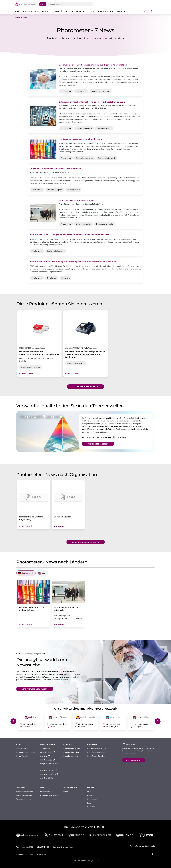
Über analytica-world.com (63, 847)
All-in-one (91, 807)
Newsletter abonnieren (26, 752)
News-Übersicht (23, 756)
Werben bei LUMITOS (25, 847)
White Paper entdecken (96, 748)
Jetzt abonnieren (134, 760)
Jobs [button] (92, 11)
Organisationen (91, 38)
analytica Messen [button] (23, 11)
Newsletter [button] (123, 11)
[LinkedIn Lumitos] (153, 854)
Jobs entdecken (46, 792)
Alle (42, 4)
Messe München (47, 752)
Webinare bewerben (24, 795)
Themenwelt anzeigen (98, 444)
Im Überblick (45, 748)
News (89, 792)
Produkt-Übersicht (71, 756)
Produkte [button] (47, 11)
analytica (45, 756)
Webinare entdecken (25, 792)
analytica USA (47, 778)
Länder (105, 38)
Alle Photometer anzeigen (85, 387)
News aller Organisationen (86, 542)
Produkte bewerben (71, 752)
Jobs (89, 803)
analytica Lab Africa (49, 774)
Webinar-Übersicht (24, 799)
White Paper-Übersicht (96, 756)
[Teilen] (145, 12)
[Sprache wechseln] (152, 12)
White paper (92, 799)
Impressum (21, 854)
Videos (66, 792)
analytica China (47, 760)
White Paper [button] (81, 11)
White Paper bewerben (96, 752)
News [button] (37, 11)
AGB (31, 854)
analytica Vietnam (48, 770)
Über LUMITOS (43, 847)
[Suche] (91, 4)
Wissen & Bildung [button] (106, 11)
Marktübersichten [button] (64, 11)
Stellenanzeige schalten (50, 795)
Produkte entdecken (72, 748)
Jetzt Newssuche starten (35, 689)
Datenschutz (42, 854)
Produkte (91, 795)
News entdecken (23, 748)
